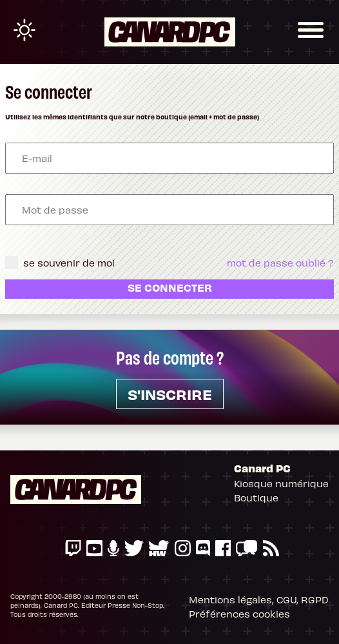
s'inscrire (170, 394)
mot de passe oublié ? (280, 263)
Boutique (256, 498)
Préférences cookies (239, 614)
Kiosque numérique (281, 483)
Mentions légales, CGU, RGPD (259, 599)
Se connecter (170, 287)
